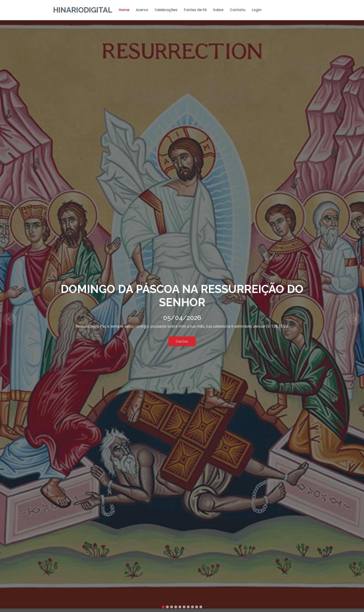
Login (257, 10)
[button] (9, 319)
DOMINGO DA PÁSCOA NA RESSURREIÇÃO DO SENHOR (182, 296)
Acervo (142, 10)
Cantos (182, 342)
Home (124, 10)
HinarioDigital (83, 10)
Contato (238, 10)
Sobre (218, 10)
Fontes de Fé (195, 10)
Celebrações (166, 10)
